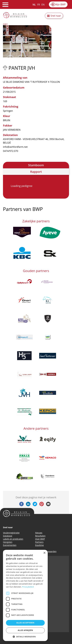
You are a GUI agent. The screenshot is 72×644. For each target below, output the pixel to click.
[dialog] (25, 595)
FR (39, 5)
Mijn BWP (60, 4)
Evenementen (10, 545)
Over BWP (40, 539)
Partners (39, 542)
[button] (25, 637)
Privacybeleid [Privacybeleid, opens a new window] (28, 587)
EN (43, 5)
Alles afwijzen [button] (25, 630)
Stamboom (36, 165)
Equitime (40, 545)
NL (34, 5)
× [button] (44, 553)
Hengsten (8, 542)
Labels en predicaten (13, 539)
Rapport (36, 172)
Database (8, 536)
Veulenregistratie (11, 533)
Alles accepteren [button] (25, 623)
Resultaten (40, 536)
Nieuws (39, 533)
